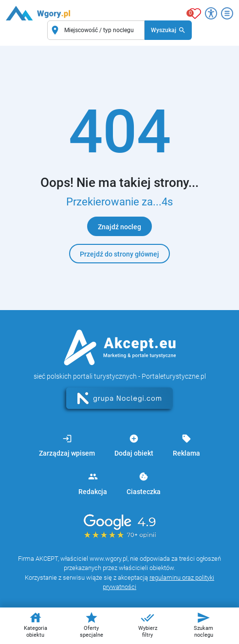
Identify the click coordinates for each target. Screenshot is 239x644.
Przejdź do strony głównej (119, 254)
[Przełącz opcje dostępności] (211, 13)
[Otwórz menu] (227, 13)
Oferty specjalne (92, 625)
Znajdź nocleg (119, 227)
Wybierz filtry (148, 625)
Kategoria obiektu (36, 625)
